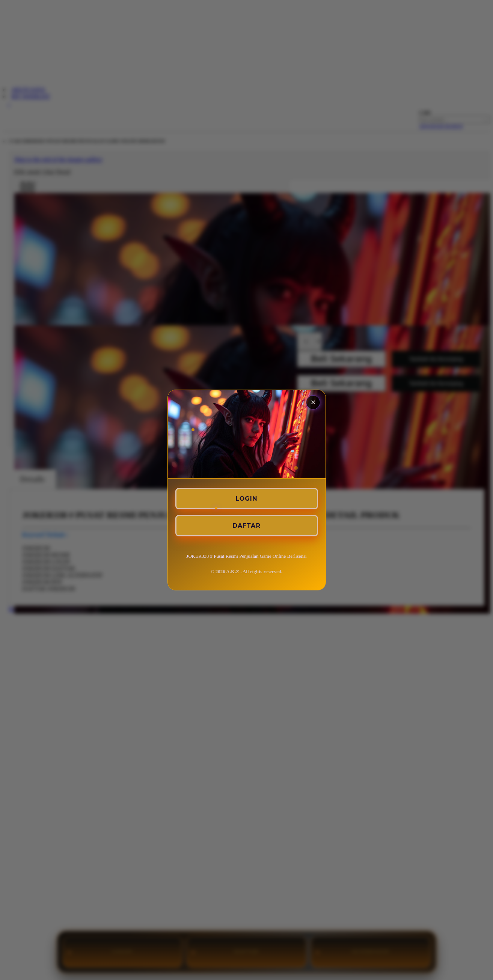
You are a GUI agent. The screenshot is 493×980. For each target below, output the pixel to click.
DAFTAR (246, 526)
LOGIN (246, 499)
